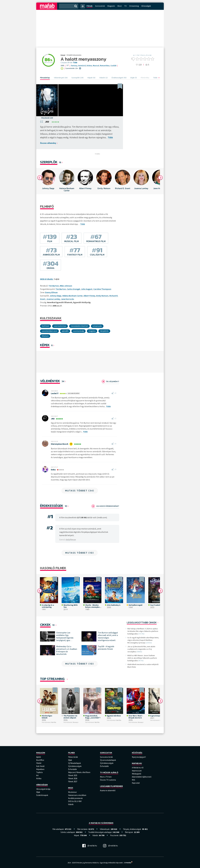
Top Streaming (52, 679)
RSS (133, 780)
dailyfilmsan (71, 540)
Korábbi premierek (75, 798)
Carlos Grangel (73, 289)
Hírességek (146, 6)
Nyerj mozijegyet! (139, 757)
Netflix (54, 722)
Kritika (39, 778)
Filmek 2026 (73, 778)
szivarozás (97, 326)
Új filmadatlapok (74, 763)
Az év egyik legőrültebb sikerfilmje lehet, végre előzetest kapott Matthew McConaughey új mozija (143, 640)
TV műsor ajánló (109, 773)
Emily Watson (102, 296)
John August (87, 289)
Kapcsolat (136, 783)
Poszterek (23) (47, 118)
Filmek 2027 (73, 782)
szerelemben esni (49, 331)
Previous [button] (40, 178)
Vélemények (50, 381)
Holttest (45, 326)
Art (37, 775)
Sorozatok (100, 6)
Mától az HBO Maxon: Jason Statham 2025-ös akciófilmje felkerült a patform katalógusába (142, 658)
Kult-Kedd (40, 766)
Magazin (111, 6)
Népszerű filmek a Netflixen (79, 772)
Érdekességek (52, 506)
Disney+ (76, 722)
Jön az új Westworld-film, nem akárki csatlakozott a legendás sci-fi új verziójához (141, 649)
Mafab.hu (137, 763)
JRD (47, 122)
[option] (48, 181)
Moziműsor (72, 792)
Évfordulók (72, 769)
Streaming (134, 6)
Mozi (120, 6)
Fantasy (74, 65)
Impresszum (137, 771)
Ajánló (39, 757)
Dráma (89, 65)
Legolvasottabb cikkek (142, 622)
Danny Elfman (51, 292)
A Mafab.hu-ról (138, 768)
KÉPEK (45, 345)
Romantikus (105, 65)
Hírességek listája (43, 789)
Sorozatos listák (106, 757)
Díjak (38, 792)
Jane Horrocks (67, 299)
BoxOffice (40, 760)
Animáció (82, 65)
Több (75, 63)
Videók (71, 804)
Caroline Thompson (102, 289)
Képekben (40, 769)
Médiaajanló (137, 774)
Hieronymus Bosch (60, 444)
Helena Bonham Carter (72, 296)
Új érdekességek (75, 766)
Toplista (39, 772)
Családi (113, 65)
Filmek (90, 6)
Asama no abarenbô (108, 790)
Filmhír (39, 763)
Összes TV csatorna (108, 780)
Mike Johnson (66, 286)
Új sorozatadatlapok (108, 760)
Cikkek (45, 625)
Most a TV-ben (106, 777)
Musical (96, 65)
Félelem (45, 336)
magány (92, 331)
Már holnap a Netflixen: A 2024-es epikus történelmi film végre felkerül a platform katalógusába (143, 631)
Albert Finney (89, 296)
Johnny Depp (55, 296)
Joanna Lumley (53, 299)
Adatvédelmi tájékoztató (142, 777)
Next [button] (160, 178)
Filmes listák (73, 757)
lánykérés (104, 331)
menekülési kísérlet (79, 326)
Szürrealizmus (60, 326)
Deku (53, 470)
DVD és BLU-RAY (75, 801)
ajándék (65, 331)
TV (125, 6)
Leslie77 (55, 393)
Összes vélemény (48, 143)
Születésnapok (42, 795)
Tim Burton (61, 289)
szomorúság (79, 331)
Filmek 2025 (73, 775)
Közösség (137, 753)
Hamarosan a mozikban (77, 795)
